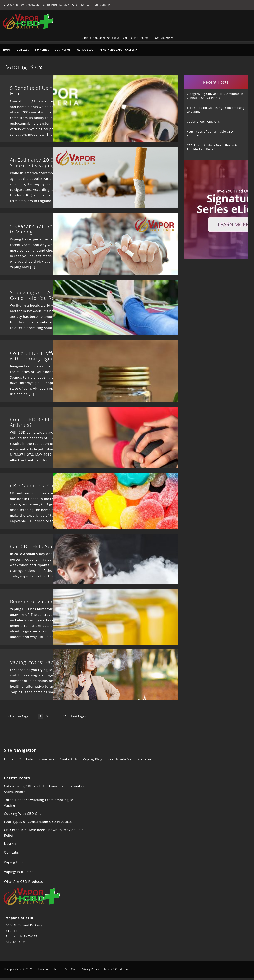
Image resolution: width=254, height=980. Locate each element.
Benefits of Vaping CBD (38, 601)
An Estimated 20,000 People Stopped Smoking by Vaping (55, 163)
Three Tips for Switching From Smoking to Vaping (216, 110)
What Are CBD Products (24, 882)
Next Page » (79, 716)
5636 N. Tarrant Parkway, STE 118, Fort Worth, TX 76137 (37, 5)
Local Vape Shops (49, 969)
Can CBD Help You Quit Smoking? (50, 546)
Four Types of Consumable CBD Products (210, 133)
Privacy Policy (90, 969)
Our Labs (23, 50)
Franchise (42, 50)
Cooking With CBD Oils (203, 122)
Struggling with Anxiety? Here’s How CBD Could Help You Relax (59, 295)
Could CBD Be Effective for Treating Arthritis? (53, 422)
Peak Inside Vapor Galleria (118, 50)
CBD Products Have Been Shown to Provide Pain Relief (212, 147)
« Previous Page (18, 716)
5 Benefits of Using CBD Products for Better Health (63, 91)
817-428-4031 (82, 5)
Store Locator (102, 5)
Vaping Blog (85, 50)
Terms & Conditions (116, 969)
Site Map (71, 969)
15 (65, 716)
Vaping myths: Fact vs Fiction (45, 662)
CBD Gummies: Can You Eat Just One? (55, 486)
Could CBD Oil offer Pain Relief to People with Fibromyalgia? (59, 356)
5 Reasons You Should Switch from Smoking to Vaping (63, 229)
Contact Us (63, 50)
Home (7, 50)
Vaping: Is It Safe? (19, 872)
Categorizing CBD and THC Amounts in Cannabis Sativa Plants (215, 96)
